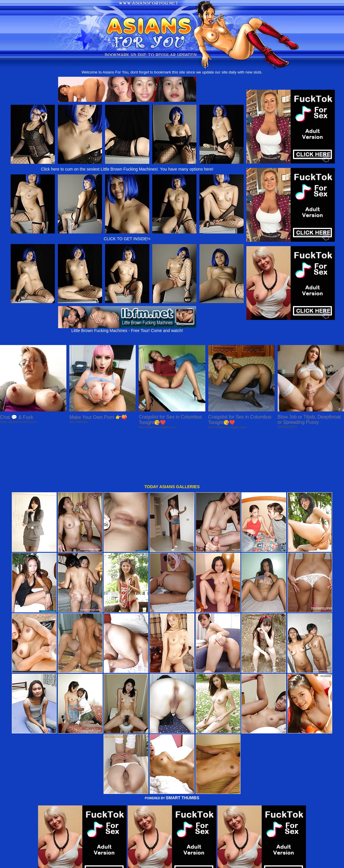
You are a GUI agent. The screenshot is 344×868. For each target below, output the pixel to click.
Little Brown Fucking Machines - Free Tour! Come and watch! (127, 329)
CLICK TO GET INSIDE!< (127, 239)
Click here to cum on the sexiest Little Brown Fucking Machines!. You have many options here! (127, 169)
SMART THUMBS (183, 752)
